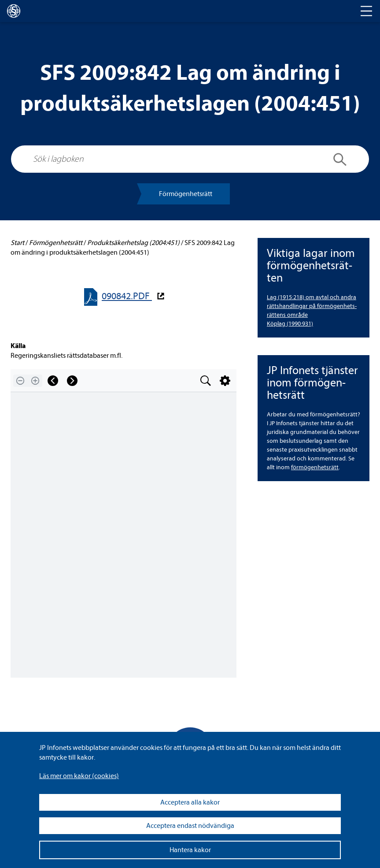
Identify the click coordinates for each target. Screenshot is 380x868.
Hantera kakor (190, 850)
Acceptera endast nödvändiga (190, 826)
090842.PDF (127, 296)
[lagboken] (14, 11)
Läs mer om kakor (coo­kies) (79, 776)
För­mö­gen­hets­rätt (186, 194)
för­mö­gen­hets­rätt (315, 467)
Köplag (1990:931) (290, 324)
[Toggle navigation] (366, 11)
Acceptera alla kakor (190, 802)
